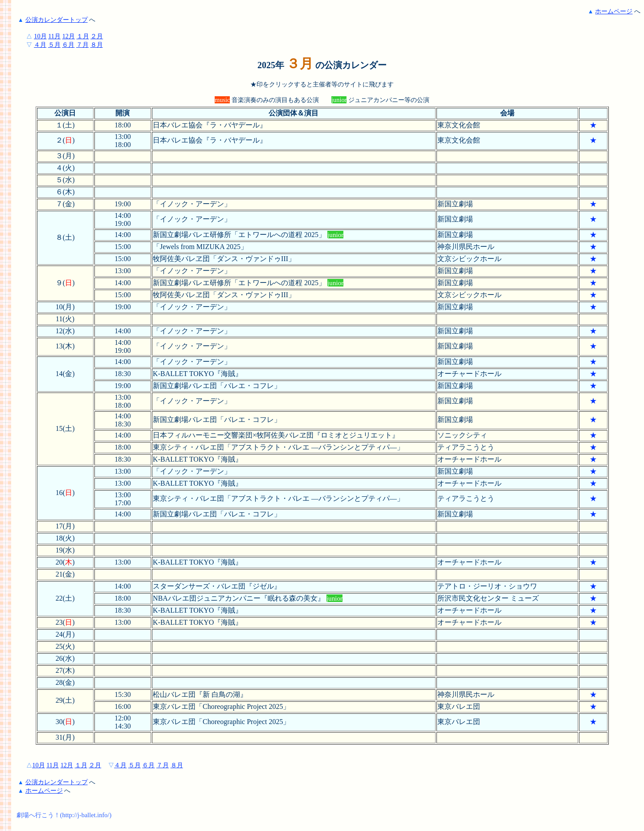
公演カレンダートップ (57, 20)
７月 (82, 45)
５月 (54, 45)
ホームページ (614, 11)
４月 (40, 45)
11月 (54, 36)
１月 (83, 36)
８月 (97, 45)
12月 (69, 36)
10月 (40, 36)
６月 (68, 45)
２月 (97, 36)
